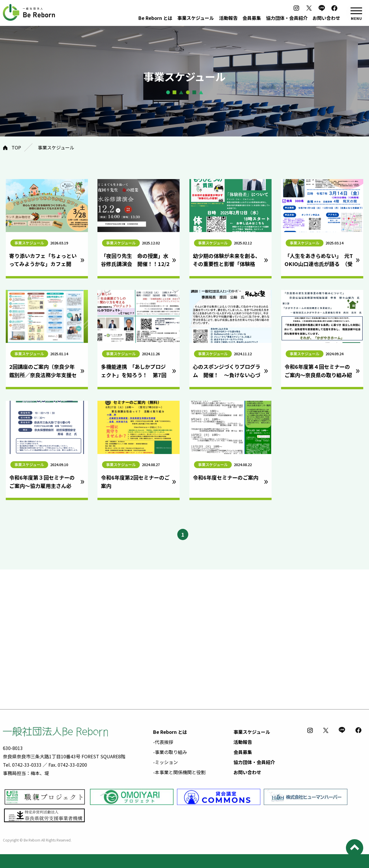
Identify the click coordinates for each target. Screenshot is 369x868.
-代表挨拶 (163, 742)
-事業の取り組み (170, 752)
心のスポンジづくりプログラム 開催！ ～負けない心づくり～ (227, 375)
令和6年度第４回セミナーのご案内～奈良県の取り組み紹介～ (318, 375)
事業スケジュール (196, 18)
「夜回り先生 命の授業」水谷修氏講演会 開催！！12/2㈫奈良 (135, 264)
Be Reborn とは (155, 18)
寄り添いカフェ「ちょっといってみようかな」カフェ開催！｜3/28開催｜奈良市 (43, 264)
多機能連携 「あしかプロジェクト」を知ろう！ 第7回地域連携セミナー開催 (134, 375)
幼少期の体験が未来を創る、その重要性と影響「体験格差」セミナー (227, 264)
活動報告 (228, 18)
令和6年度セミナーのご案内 (226, 477)
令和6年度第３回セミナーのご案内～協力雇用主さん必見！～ (42, 486)
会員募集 (252, 18)
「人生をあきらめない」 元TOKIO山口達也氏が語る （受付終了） (319, 264)
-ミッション (165, 762)
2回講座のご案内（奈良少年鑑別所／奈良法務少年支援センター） (43, 375)
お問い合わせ (326, 18)
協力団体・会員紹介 (287, 18)
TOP (16, 147)
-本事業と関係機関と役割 (179, 772)
